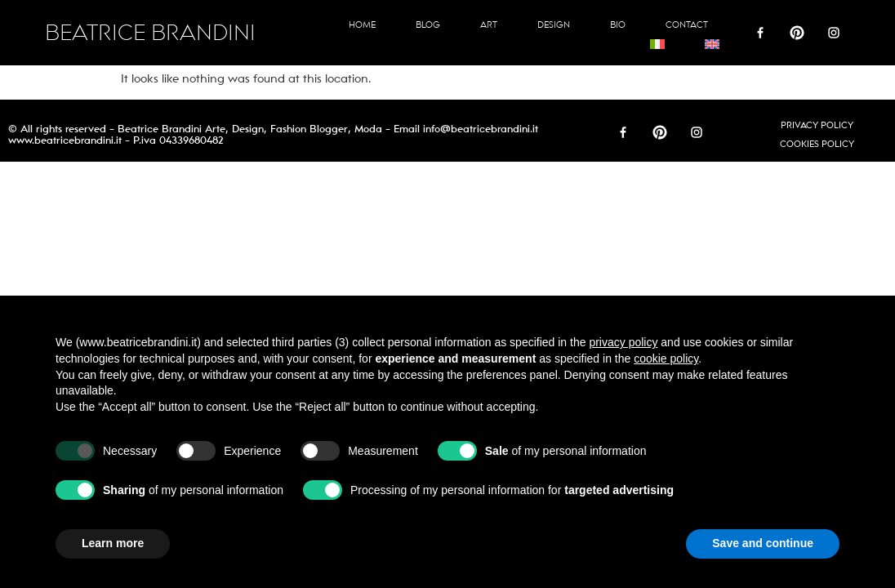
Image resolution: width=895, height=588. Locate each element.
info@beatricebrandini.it (481, 129)
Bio (618, 24)
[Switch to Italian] (657, 44)
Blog (428, 24)
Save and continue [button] (763, 543)
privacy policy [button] (623, 342)
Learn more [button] (113, 543)
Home (362, 24)
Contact (687, 24)
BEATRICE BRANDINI (150, 33)
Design (554, 24)
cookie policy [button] (666, 359)
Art (489, 24)
